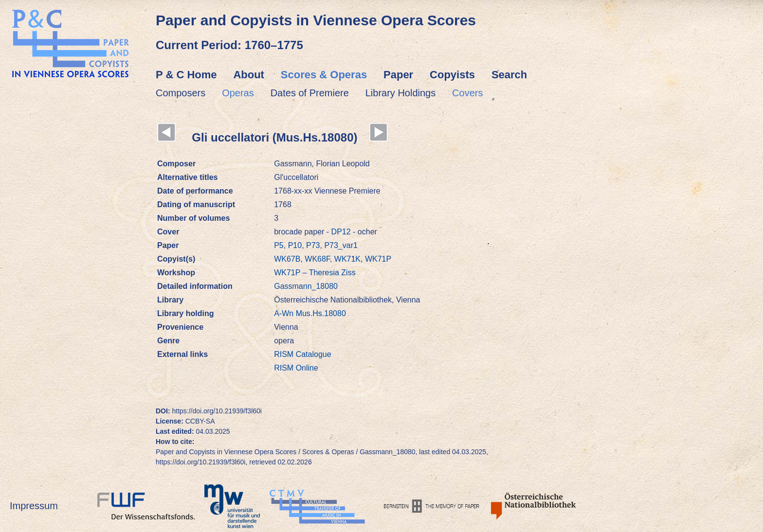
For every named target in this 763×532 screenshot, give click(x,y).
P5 (279, 245)
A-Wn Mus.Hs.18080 (310, 313)
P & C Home (186, 75)
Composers (181, 93)
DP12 (341, 232)
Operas (238, 93)
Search (509, 75)
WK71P (378, 259)
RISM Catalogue (302, 354)
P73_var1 (341, 245)
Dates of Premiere (310, 93)
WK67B (287, 259)
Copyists (452, 75)
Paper (398, 75)
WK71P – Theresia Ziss (315, 273)
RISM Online (296, 368)
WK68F (317, 259)
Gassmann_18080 (306, 286)
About (249, 75)
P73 (313, 245)
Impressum (34, 506)
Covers (467, 93)
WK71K (347, 259)
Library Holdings (401, 93)
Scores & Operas (324, 75)
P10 (295, 245)
